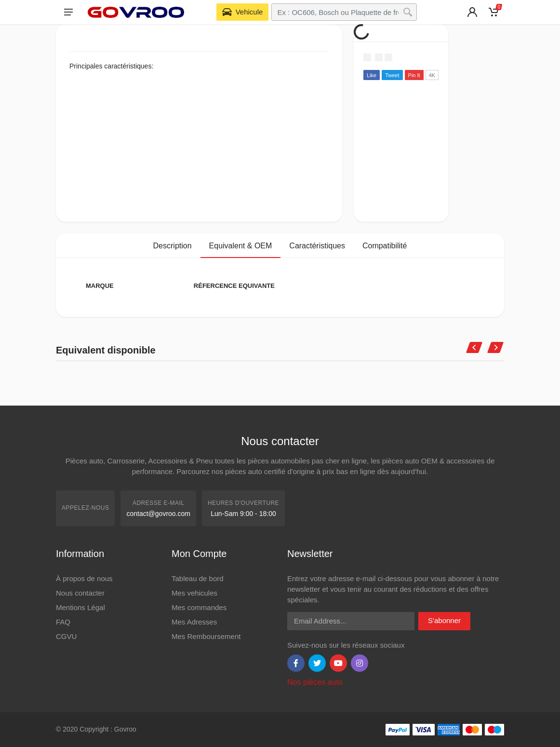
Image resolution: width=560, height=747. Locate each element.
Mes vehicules (194, 593)
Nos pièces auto (315, 682)
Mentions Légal (80, 607)
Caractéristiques (317, 246)
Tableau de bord (198, 578)
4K (432, 75)
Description (173, 246)
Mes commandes (199, 607)
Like (372, 75)
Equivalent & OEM (241, 246)
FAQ (63, 622)
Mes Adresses (194, 622)
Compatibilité (385, 246)
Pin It (414, 75)
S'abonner (444, 620)
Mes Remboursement (206, 636)
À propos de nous (84, 578)
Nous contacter (80, 593)
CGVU (66, 636)
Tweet (392, 75)
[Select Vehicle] (243, 12)
